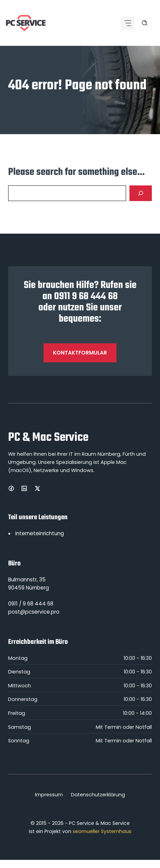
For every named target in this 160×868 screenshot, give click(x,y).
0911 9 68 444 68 (86, 296)
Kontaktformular (80, 353)
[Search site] (145, 23)
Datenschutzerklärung (98, 795)
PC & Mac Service (48, 438)
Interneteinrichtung (40, 533)
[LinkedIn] (24, 488)
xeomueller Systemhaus (102, 831)
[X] (37, 488)
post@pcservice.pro (34, 612)
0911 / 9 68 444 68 (31, 604)
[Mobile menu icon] (128, 23)
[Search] (141, 193)
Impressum (49, 795)
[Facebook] (11, 488)
